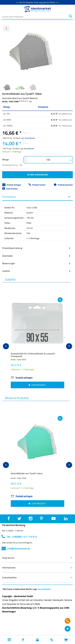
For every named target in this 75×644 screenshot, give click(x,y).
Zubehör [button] (36, 271)
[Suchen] (70, 16)
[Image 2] (33, 87)
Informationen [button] (37, 568)
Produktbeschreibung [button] (36, 248)
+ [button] (71, 160)
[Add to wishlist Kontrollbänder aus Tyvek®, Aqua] (60, 418)
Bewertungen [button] (36, 263)
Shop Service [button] (37, 558)
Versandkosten (30, 138)
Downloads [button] (36, 256)
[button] (37, 356)
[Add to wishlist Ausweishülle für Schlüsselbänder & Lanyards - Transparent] (60, 300)
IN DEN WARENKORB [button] (37, 175)
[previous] (6, 346)
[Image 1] (20, 87)
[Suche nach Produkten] (35, 16)
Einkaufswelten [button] (37, 577)
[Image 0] (7, 87)
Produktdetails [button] (36, 197)
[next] (69, 346)
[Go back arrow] (6, 29)
